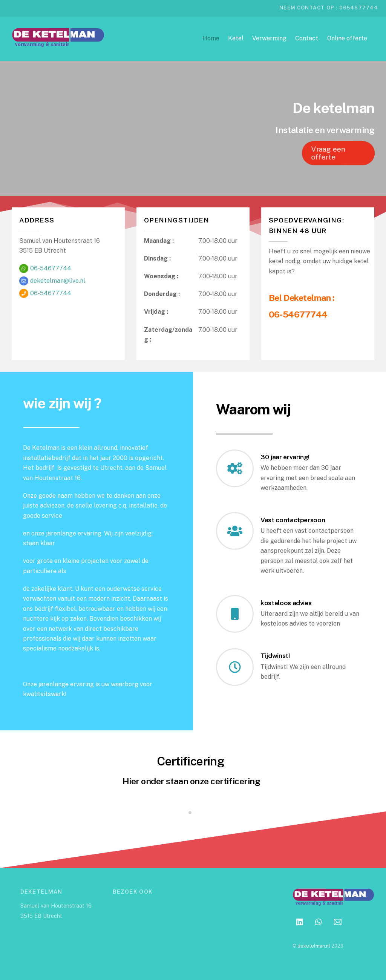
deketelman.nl (314, 946)
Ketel (236, 38)
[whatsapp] (319, 921)
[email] (338, 921)
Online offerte (347, 38)
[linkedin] (300, 921)
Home (211, 38)
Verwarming (269, 38)
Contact (307, 38)
